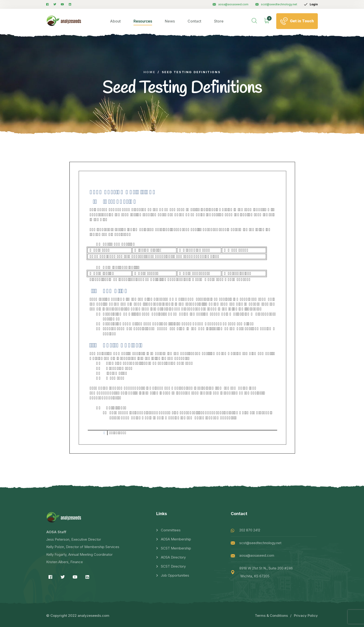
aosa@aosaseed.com (231, 4)
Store (219, 21)
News (170, 21)
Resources (143, 21)
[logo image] (64, 21)
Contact (194, 21)
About (115, 21)
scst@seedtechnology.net (276, 4)
